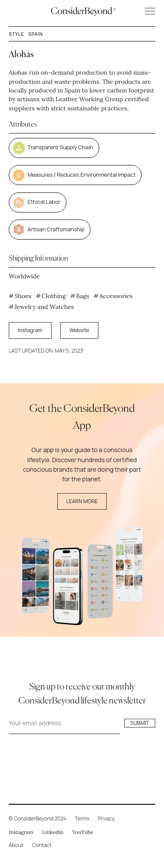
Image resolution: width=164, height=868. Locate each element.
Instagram (30, 330)
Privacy (106, 818)
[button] (146, 11)
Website (79, 330)
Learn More (82, 501)
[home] (82, 11)
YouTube (83, 832)
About (16, 845)
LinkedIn (53, 832)
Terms (82, 818)
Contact (42, 845)
